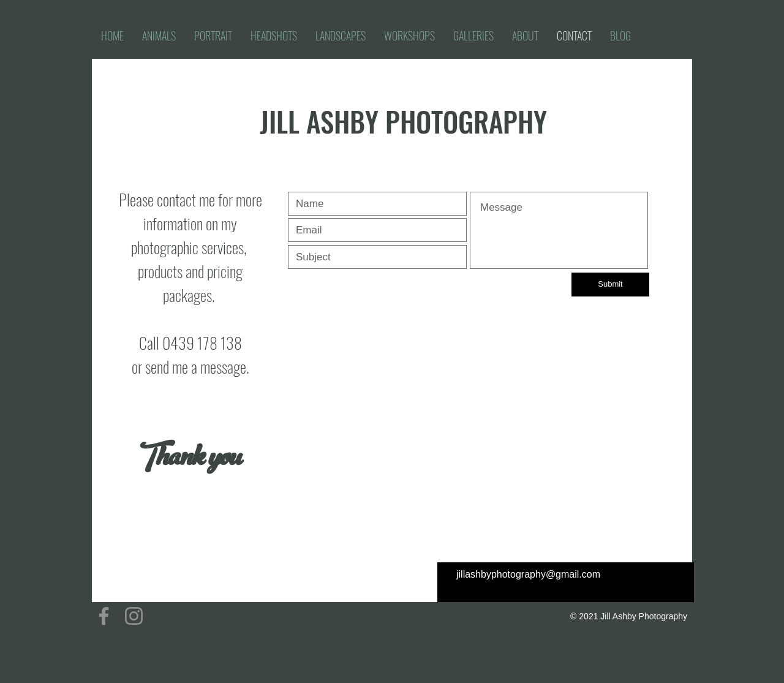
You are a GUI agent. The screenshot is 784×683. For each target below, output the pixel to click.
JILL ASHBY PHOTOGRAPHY (403, 121)
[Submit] (610, 285)
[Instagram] (134, 616)
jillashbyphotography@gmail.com (528, 574)
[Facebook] (104, 616)
